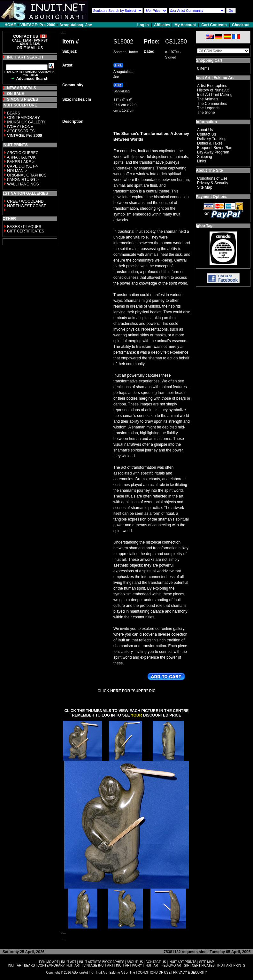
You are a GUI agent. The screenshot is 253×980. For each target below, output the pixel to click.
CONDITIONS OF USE (154, 972)
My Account (185, 25)
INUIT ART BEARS (21, 965)
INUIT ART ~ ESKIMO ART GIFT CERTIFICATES (180, 965)
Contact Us (207, 134)
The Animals (208, 99)
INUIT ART (69, 962)
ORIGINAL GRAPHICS (27, 175)
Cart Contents (214, 25)
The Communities (212, 104)
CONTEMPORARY (23, 118)
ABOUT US (135, 962)
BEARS (14, 113)
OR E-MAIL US (30, 48)
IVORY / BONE (20, 127)
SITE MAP (207, 962)
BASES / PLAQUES (24, 227)
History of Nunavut (213, 90)
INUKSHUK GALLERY (26, 122)
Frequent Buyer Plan (215, 148)
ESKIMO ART (49, 962)
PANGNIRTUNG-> (23, 180)
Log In (144, 25)
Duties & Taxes (210, 143)
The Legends (208, 108)
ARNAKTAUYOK (21, 157)
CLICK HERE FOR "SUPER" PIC (126, 691)
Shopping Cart (209, 60)
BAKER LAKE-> (21, 162)
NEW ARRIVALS (22, 88)
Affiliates (162, 25)
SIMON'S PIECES (23, 99)
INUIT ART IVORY (129, 965)
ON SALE (15, 94)
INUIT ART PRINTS (183, 962)
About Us (205, 130)
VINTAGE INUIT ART (98, 965)
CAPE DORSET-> (22, 166)
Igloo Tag (204, 226)
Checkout (241, 25)
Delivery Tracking (212, 139)
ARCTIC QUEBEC (23, 153)
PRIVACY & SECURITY (190, 972)
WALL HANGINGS (23, 184)
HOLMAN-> (17, 171)
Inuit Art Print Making (215, 95)
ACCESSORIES (21, 131)
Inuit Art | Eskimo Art (215, 78)
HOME (10, 25)
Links (202, 161)
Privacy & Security (213, 183)
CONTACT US (156, 962)
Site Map (205, 187)
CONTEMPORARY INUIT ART (59, 965)
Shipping (205, 157)
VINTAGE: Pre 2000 (38, 25)
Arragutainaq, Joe (76, 25)
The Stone (206, 113)
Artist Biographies (212, 86)
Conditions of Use (212, 178)
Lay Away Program (213, 152)
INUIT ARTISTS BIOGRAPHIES (102, 962)
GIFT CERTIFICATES (26, 231)
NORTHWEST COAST (26, 206)
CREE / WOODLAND (25, 201)
